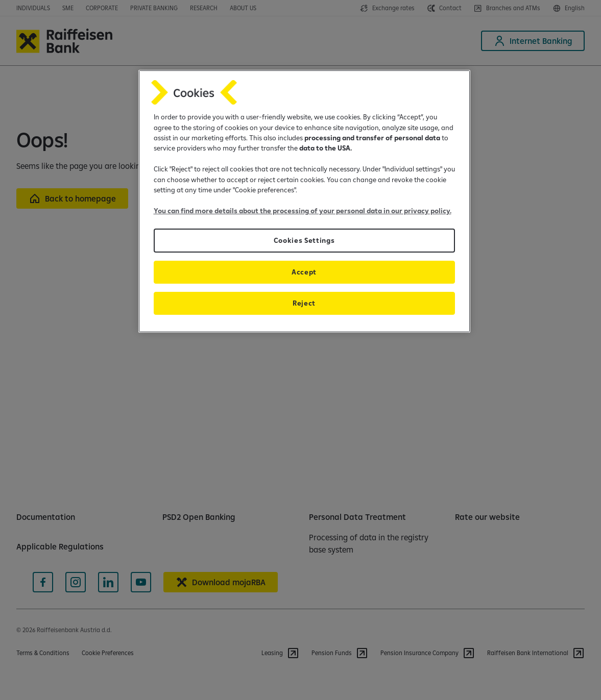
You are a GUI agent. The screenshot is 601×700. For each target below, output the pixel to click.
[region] (304, 201)
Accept (304, 272)
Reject (304, 303)
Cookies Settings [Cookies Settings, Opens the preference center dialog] (304, 240)
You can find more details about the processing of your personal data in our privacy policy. (303, 211)
